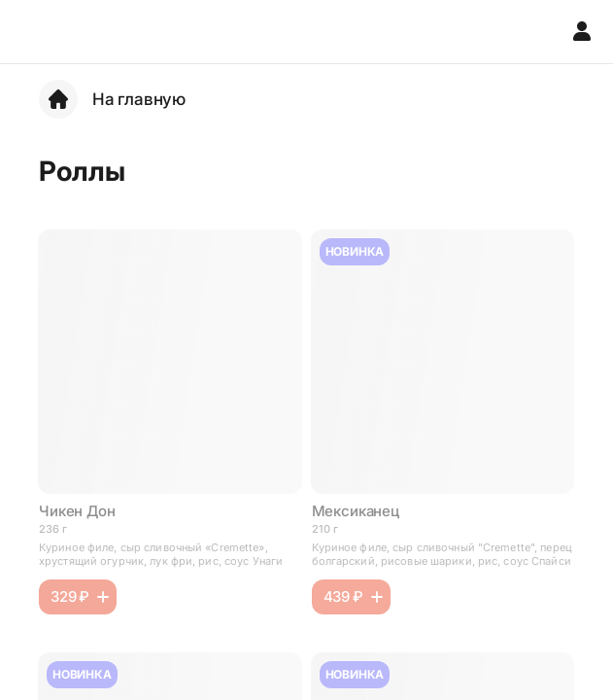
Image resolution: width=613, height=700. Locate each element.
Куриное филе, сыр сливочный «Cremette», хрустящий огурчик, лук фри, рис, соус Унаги (161, 554)
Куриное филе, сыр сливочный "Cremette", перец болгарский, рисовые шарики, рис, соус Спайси (442, 554)
